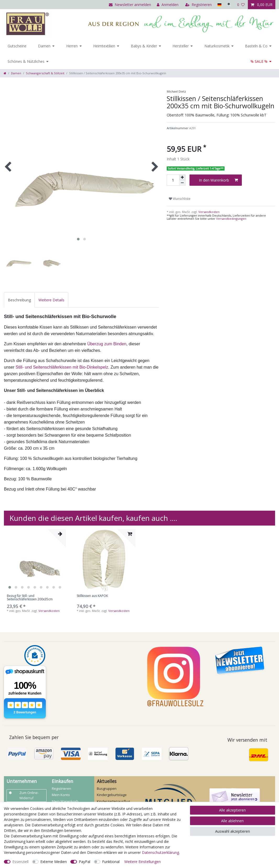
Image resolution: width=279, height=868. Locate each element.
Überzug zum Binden (107, 344)
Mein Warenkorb (65, 801)
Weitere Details (51, 300)
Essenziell (20, 862)
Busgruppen (107, 788)
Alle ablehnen (232, 821)
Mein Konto (61, 795)
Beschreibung (19, 300)
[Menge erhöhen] (182, 177)
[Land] (219, 5)
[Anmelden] (167, 5)
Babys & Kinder (144, 46)
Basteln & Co (256, 46)
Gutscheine (17, 46)
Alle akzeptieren (232, 810)
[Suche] (229, 5)
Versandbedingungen (231, 219)
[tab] (19, 300)
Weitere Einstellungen (143, 862)
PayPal (85, 862)
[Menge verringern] (182, 183)
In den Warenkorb (218, 180)
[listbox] (35, 560)
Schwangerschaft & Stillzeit (45, 73)
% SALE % (259, 61)
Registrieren (62, 788)
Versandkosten (209, 212)
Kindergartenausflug (113, 801)
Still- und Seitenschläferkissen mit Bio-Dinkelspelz (62, 367)
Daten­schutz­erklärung (160, 852)
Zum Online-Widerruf (24, 795)
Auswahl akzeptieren (233, 831)
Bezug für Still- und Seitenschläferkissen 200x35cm (30, 598)
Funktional (111, 862)
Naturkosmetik (217, 46)
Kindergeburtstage (112, 795)
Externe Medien (54, 862)
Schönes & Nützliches (26, 61)
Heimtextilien (104, 46)
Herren (72, 46)
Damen (44, 46)
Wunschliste (180, 199)
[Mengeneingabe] (173, 180)
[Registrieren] (198, 5)
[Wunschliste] (241, 5)
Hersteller (181, 46)
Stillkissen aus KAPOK (92, 596)
